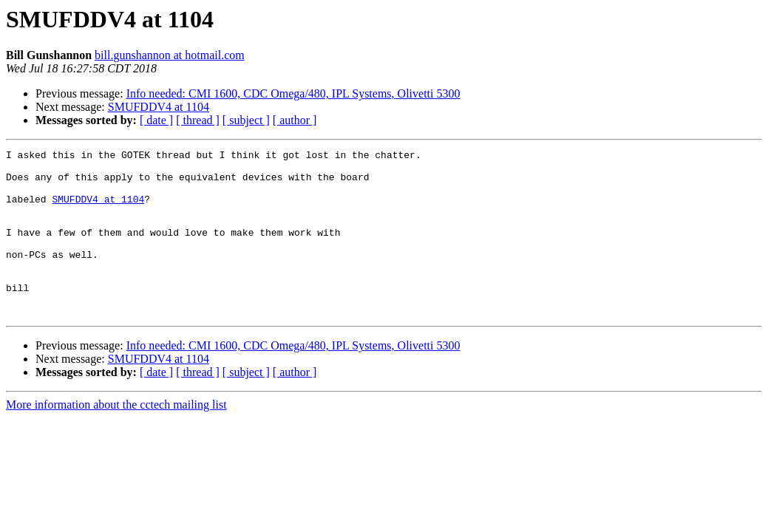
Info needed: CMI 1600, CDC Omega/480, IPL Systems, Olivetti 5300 (293, 93)
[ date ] (156, 120)
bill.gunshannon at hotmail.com (170, 55)
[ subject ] (246, 120)
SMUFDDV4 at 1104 (159, 107)
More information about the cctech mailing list (116, 438)
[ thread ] (198, 120)
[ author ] (295, 120)
